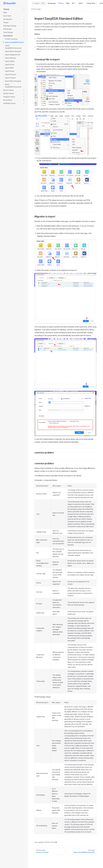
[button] (14, 9)
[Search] (39, 3)
